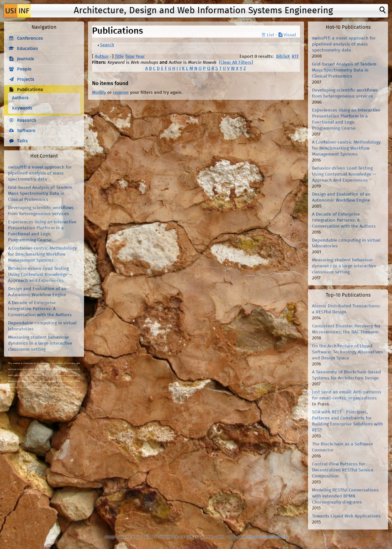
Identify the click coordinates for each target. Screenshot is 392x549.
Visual (287, 35)
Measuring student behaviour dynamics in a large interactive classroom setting (40, 343)
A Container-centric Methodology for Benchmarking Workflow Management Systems (42, 254)
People (24, 69)
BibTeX (283, 57)
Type (130, 57)
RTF (295, 57)
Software (26, 131)
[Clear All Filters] (236, 63)
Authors (20, 98)
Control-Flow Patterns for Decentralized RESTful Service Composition (343, 470)
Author (102, 57)
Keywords (22, 108)
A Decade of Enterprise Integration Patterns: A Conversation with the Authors (40, 309)
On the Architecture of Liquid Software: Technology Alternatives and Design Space (347, 352)
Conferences (30, 39)
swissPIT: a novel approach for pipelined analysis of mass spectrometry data (40, 173)
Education (27, 49)
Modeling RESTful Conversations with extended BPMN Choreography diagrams (345, 496)
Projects (26, 80)
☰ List (268, 35)
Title (119, 57)
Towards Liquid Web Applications (346, 516)
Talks (22, 141)
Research (27, 121)
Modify (99, 93)
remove (121, 93)
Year (140, 57)
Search (107, 45)
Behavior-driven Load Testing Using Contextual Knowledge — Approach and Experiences (40, 275)
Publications (30, 90)
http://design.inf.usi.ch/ (267, 537)
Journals (25, 59)
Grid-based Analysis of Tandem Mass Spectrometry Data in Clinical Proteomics (40, 194)
